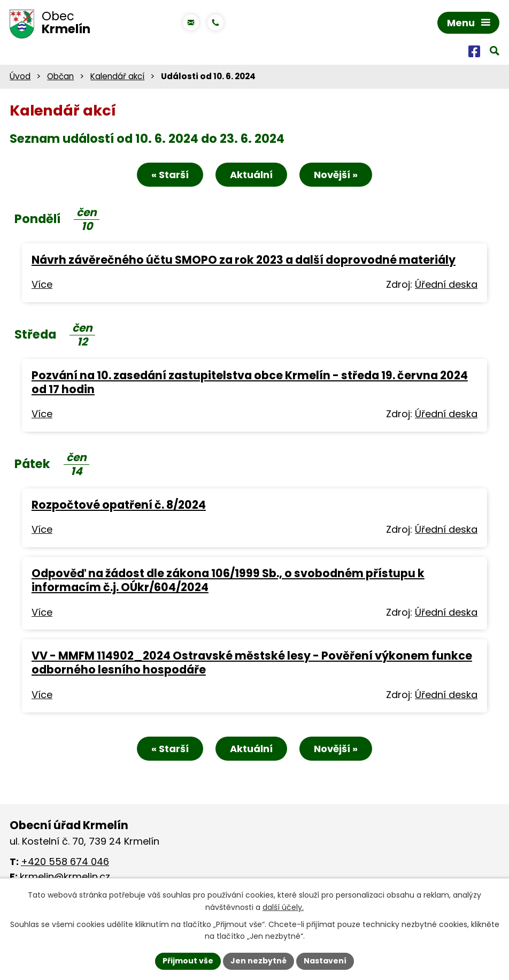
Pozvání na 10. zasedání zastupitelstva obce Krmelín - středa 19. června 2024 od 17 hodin (250, 382)
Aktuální (251, 175)
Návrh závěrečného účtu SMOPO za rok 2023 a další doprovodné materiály (244, 260)
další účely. (283, 907)
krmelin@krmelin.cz (65, 876)
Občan (60, 76)
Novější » (336, 175)
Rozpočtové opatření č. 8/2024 (119, 505)
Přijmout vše (188, 961)
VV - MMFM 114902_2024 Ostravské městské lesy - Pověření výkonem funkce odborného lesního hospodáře (252, 663)
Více (42, 284)
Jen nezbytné (259, 961)
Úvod (20, 76)
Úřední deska (446, 284)
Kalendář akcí (117, 76)
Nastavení (325, 961)
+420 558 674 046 (65, 862)
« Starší (170, 175)
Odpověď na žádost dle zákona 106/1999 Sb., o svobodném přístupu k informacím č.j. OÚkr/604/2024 (228, 580)
